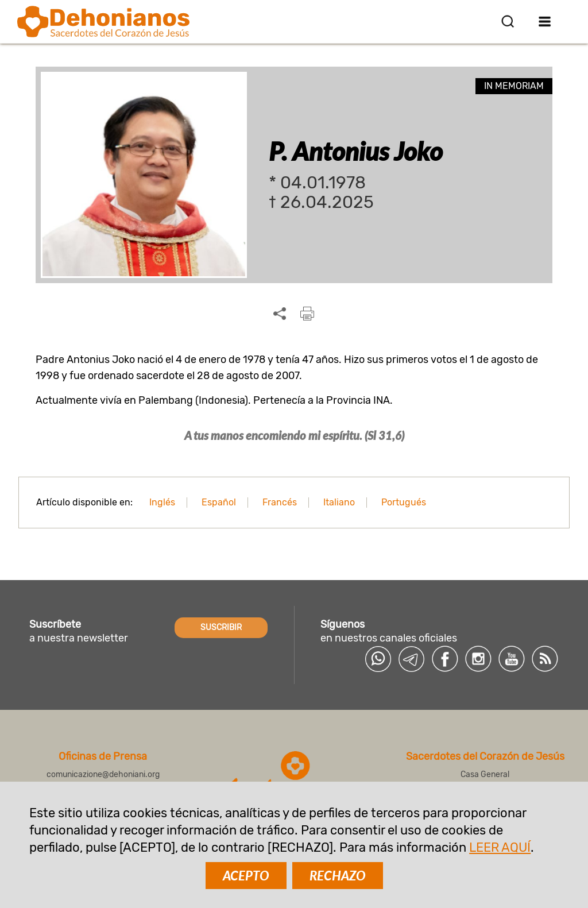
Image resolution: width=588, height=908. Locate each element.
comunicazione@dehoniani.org (103, 774)
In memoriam (514, 86)
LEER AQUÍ (500, 847)
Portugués (404, 502)
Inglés (162, 502)
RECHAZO (338, 876)
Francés (280, 502)
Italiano (339, 502)
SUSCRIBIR (221, 627)
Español (219, 502)
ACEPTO (246, 876)
